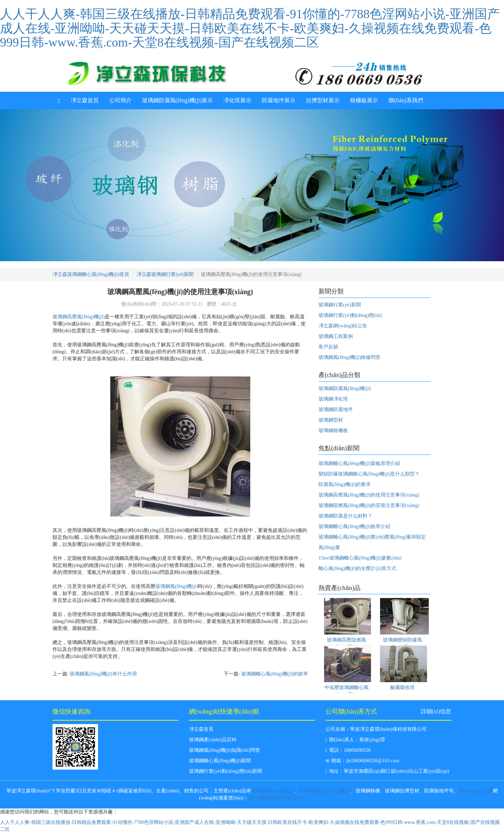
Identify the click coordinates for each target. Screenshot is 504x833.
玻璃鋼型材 (331, 420)
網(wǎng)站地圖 (475, 791)
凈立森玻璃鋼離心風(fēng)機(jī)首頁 (91, 274)
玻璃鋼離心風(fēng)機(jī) (325, 791)
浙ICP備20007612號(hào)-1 (277, 798)
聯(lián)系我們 (406, 100)
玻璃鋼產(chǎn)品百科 (213, 740)
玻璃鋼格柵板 (333, 431)
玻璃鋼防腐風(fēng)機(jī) (345, 388)
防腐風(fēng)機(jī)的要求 (345, 484)
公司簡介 (120, 100)
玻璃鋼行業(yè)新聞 (340, 305)
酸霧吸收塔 (402, 688)
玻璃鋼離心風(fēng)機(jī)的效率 (275, 674)
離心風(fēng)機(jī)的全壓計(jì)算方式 (357, 568)
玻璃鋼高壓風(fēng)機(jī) (79, 317)
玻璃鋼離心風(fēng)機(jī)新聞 (220, 761)
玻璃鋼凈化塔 (333, 399)
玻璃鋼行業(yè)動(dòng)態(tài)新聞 (226, 771)
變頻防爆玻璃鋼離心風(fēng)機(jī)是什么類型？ (369, 474)
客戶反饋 (328, 347)
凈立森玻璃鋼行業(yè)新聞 (165, 274)
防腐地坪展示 (279, 100)
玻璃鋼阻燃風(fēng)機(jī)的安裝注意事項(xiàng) (369, 505)
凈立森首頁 (85, 100)
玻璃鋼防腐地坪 (336, 409)
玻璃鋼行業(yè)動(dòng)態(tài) (350, 315)
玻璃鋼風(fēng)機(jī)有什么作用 (103, 674)
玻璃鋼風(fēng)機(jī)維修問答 (349, 357)
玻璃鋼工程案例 (336, 336)
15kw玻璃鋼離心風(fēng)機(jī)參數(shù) (360, 558)
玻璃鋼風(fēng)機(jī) (177, 586)
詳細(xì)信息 (436, 711)
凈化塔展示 (237, 100)
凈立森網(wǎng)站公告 (343, 326)
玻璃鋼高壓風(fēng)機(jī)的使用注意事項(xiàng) (369, 495)
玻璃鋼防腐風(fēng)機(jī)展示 (178, 100)
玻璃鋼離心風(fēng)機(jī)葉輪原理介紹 (359, 463)
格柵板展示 (364, 100)
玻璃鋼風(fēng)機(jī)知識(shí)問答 (225, 750)
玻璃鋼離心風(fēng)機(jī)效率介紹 (354, 526)
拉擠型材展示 (323, 100)
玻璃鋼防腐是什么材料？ (345, 516)
